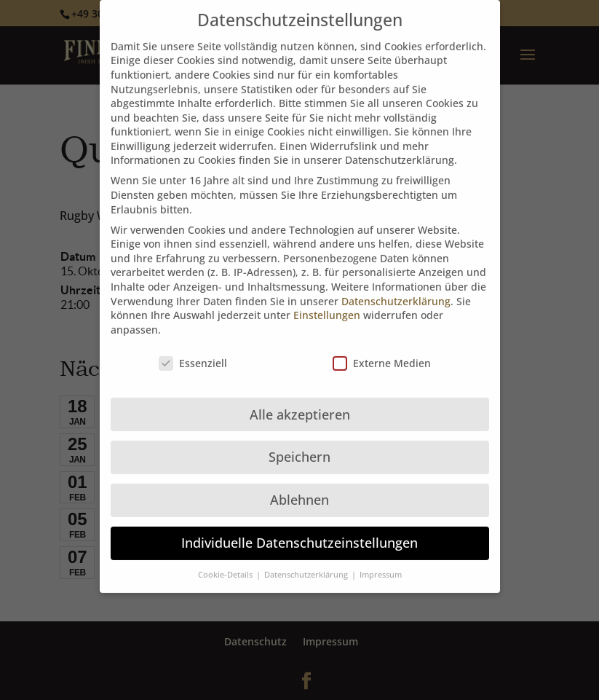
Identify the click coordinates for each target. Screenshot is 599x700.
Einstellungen (327, 303)
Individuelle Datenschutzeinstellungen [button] (299, 531)
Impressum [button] (381, 563)
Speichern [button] (299, 445)
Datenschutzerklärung (396, 289)
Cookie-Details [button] (226, 563)
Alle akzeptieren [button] (300, 402)
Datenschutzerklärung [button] (307, 563)
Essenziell (193, 351)
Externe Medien (382, 351)
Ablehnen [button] (299, 488)
